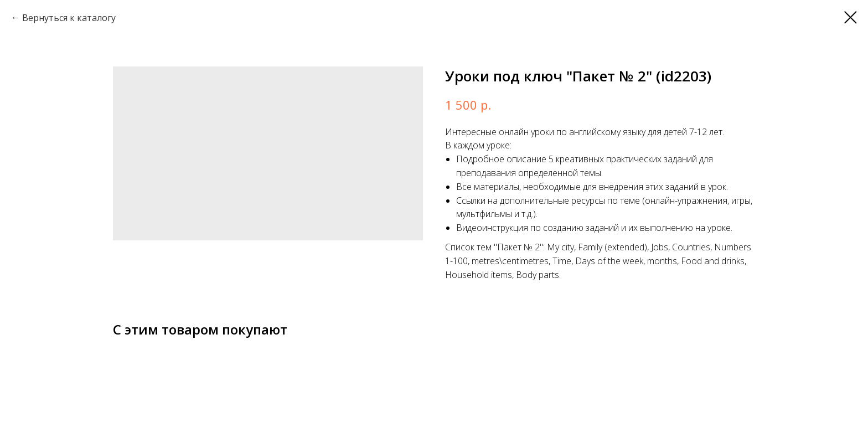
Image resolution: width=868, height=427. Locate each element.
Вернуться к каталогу (69, 18)
